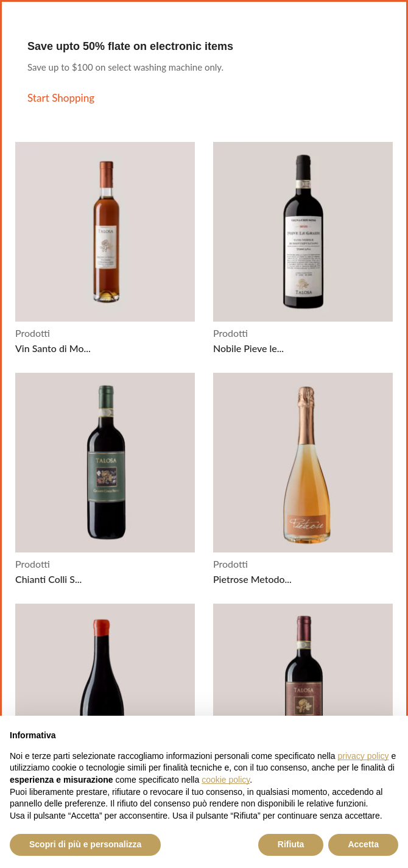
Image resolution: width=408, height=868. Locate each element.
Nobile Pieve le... (248, 348)
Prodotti (33, 333)
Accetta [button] (363, 844)
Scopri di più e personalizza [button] (85, 844)
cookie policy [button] (226, 780)
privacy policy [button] (364, 756)
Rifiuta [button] (291, 844)
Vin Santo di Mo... (53, 348)
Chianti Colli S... (48, 579)
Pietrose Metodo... (252, 579)
